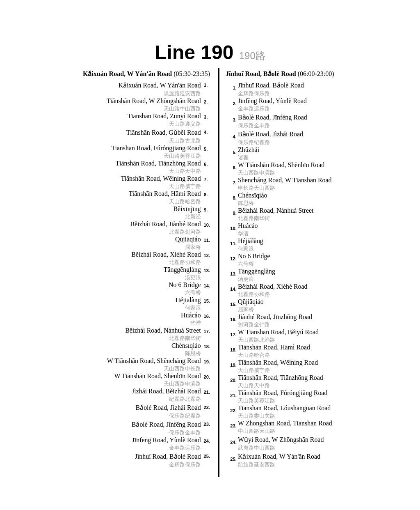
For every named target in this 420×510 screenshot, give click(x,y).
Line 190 (210, 52)
